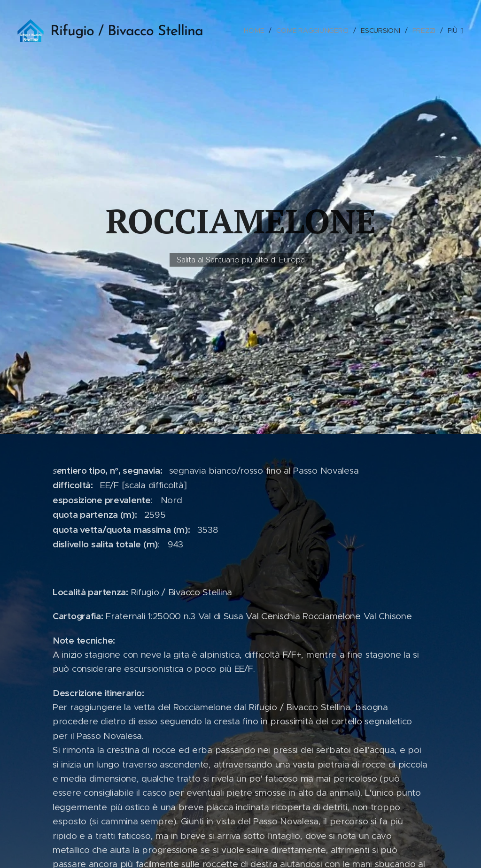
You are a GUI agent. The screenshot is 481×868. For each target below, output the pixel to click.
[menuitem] (258, 31)
